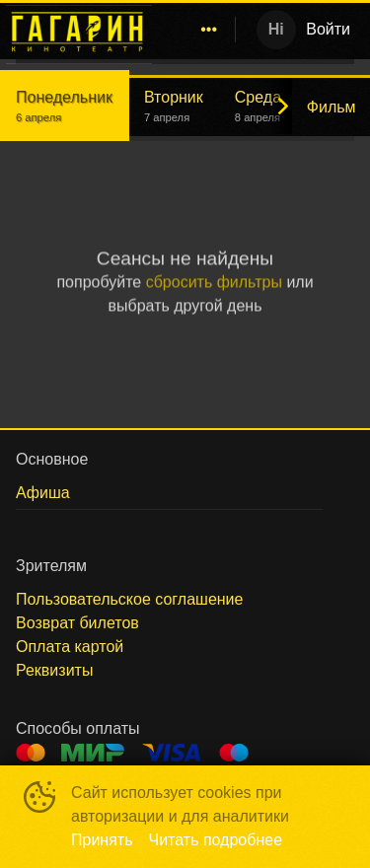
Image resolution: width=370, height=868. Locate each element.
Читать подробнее (216, 840)
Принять (102, 840)
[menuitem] (209, 30)
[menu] (197, 30)
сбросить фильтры (214, 282)
